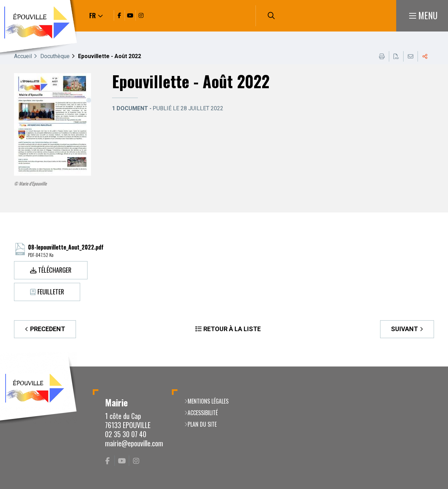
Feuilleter (51, 292)
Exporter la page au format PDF (396, 56)
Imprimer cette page (382, 56)
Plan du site (202, 424)
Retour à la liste (232, 329)
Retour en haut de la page (432, 366)
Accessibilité (203, 413)
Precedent (48, 329)
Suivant (404, 329)
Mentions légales (208, 401)
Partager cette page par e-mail (411, 56)
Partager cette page (425, 56)
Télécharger (55, 270)
